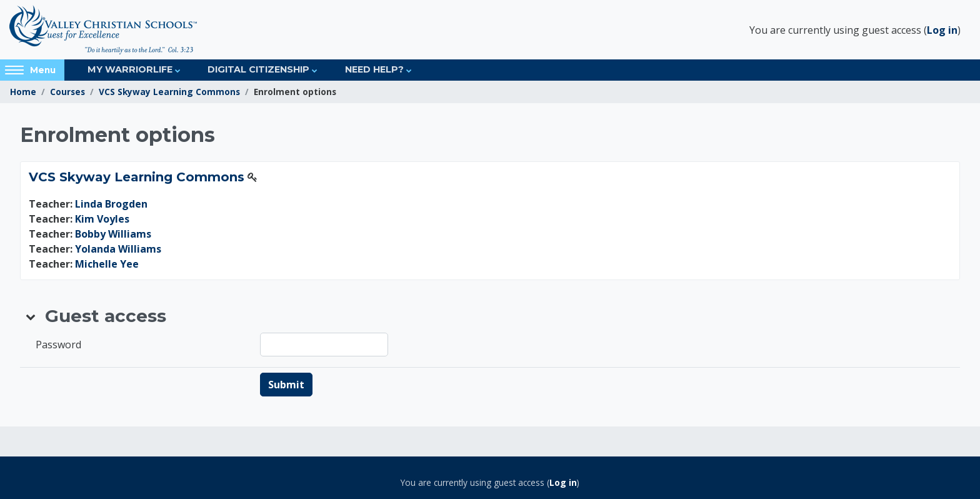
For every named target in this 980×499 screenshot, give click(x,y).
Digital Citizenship (258, 69)
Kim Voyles (102, 219)
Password (58, 345)
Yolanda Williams (118, 249)
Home (23, 92)
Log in (942, 30)
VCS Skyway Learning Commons (169, 92)
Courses (67, 92)
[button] (31, 316)
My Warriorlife (130, 69)
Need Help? (374, 69)
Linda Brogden (111, 204)
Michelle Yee (107, 264)
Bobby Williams (113, 234)
